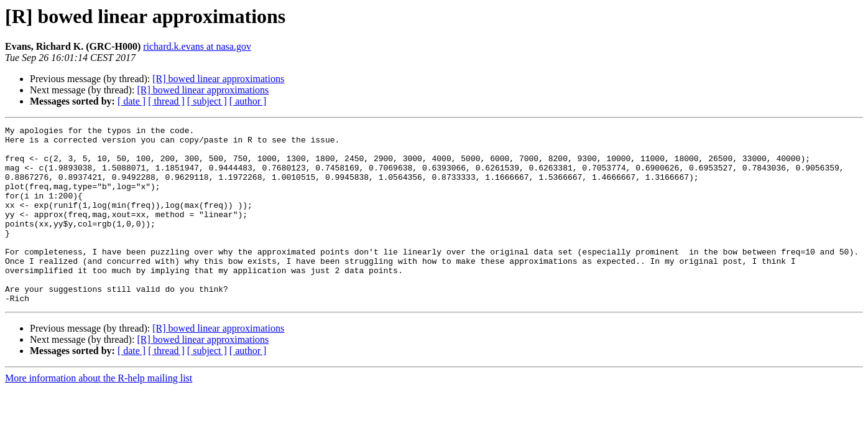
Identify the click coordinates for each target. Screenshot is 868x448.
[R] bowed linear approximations (218, 79)
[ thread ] (166, 101)
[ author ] (248, 101)
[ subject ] (207, 101)
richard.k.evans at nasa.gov (197, 46)
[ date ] (132, 101)
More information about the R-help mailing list (99, 413)
